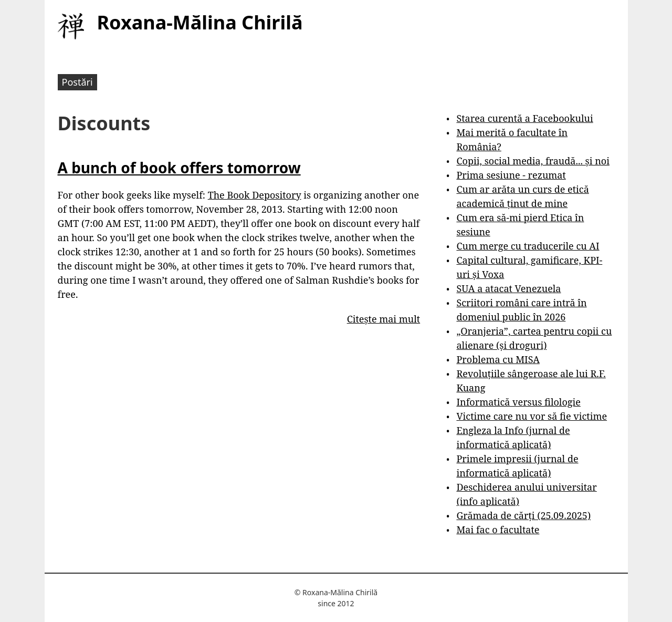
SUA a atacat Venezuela (508, 288)
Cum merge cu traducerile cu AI (528, 246)
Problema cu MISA (498, 359)
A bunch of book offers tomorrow (179, 168)
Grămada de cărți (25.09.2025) (523, 515)
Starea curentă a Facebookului (524, 118)
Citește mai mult (384, 319)
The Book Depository (255, 195)
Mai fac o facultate (498, 530)
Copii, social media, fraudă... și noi (533, 161)
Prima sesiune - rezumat (511, 175)
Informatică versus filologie (518, 402)
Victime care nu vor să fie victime (532, 416)
